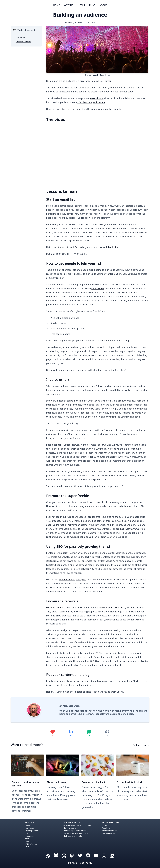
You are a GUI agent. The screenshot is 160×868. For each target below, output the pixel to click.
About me (106, 828)
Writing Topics (31, 844)
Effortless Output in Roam (91, 102)
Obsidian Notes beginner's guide (77, 825)
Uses (27, 841)
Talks (92, 5)
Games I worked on (110, 833)
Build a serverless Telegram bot (76, 833)
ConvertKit (64, 247)
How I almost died (71, 828)
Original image (91, 75)
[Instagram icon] (104, 856)
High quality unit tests (73, 836)
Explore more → (141, 745)
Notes (81, 5)
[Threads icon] (56, 856)
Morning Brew (54, 608)
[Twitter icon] (80, 856)
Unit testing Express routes (75, 831)
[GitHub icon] (88, 856)
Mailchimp (114, 247)
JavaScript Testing (32, 831)
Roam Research (67, 580)
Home (56, 5)
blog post (81, 580)
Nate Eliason (97, 98)
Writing (69, 5)
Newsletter (29, 828)
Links (27, 847)
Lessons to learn (23, 42)
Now (27, 839)
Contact (105, 825)
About (103, 5)
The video (20, 37)
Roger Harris (105, 75)
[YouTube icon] (96, 856)
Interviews (29, 836)
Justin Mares (98, 289)
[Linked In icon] (112, 856)
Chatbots (29, 833)
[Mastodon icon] (72, 856)
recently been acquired (111, 608)
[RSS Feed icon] (48, 856)
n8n (95, 711)
